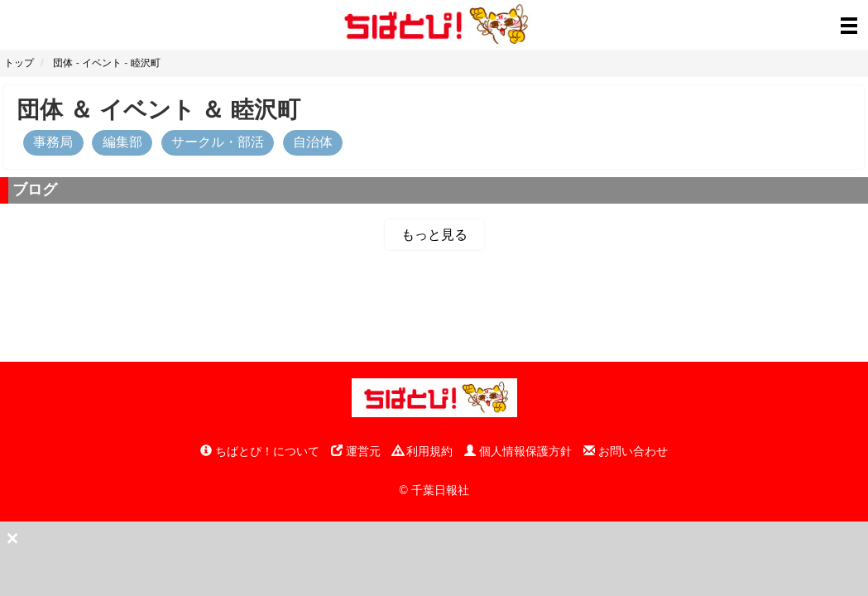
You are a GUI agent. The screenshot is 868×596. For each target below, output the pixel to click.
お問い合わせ (626, 451)
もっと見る (434, 235)
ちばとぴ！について (260, 451)
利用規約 (423, 451)
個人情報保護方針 (518, 451)
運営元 (356, 451)
